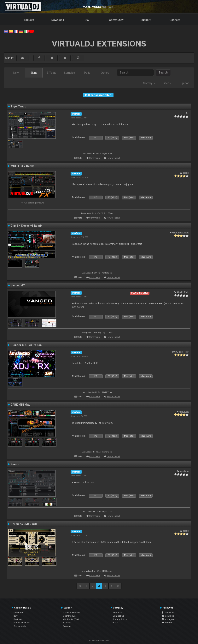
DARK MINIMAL (20, 405)
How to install (113, 158)
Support (146, 20)
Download (58, 20)
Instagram (169, 619)
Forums (67, 626)
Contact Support (71, 613)
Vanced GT (18, 285)
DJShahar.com (181, 233)
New (16, 73)
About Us (117, 613)
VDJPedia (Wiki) (71, 619)
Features (18, 619)
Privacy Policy (120, 619)
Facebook (168, 613)
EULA (115, 623)
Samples (69, 73)
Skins (34, 73)
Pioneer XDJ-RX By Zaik (26, 345)
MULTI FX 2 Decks (23, 166)
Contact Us (118, 616)
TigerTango (18, 106)
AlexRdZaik (183, 292)
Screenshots (20, 626)
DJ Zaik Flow (182, 352)
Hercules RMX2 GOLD (25, 524)
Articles (67, 623)
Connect (175, 20)
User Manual (70, 616)
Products (28, 20)
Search (163, 73)
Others (105, 73)
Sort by (149, 83)
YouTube (168, 616)
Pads (87, 73)
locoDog (184, 471)
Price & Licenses (22, 623)
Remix (15, 464)
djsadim (184, 411)
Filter (167, 83)
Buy (87, 20)
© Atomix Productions (99, 641)
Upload (185, 83)
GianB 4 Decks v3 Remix (26, 226)
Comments (95, 158)
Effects (52, 73)
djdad (186, 173)
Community (116, 20)
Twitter (167, 623)
